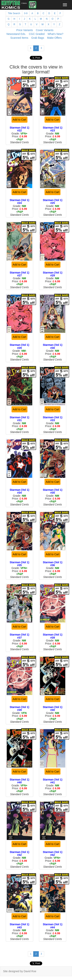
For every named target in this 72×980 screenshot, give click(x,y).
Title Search (14, 13)
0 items (24, 3)
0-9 (26, 13)
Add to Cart (19, 120)
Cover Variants (45, 30)
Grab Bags (38, 38)
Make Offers (54, 38)
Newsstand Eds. (16, 34)
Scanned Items (19, 38)
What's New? (55, 34)
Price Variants (25, 30)
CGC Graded (37, 34)
